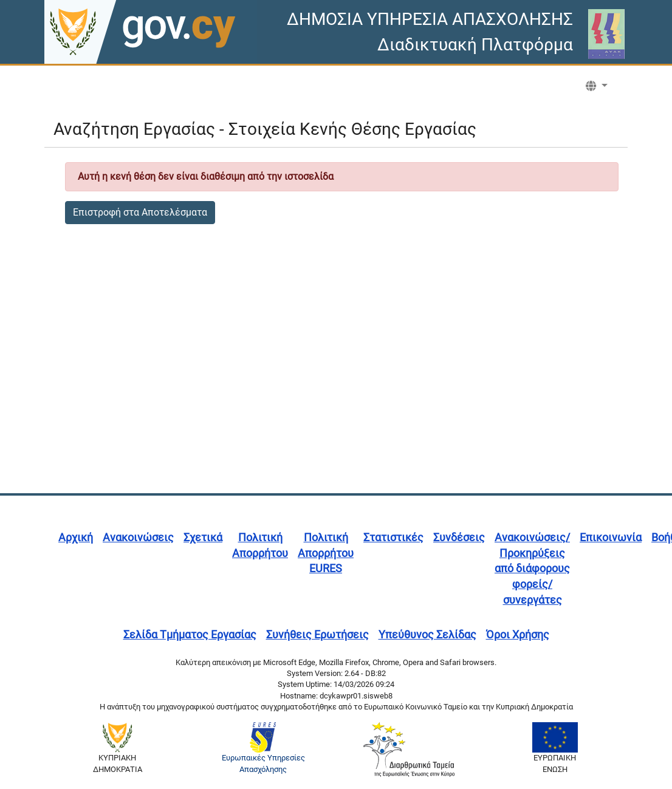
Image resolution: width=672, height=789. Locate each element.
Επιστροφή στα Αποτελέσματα (140, 212)
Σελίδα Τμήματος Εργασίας (190, 634)
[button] (597, 86)
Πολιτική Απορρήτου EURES (326, 553)
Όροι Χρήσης (518, 634)
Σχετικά (203, 537)
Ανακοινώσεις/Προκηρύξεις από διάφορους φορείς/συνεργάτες (532, 569)
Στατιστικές (393, 537)
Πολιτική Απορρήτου (260, 545)
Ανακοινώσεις (138, 537)
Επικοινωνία (611, 537)
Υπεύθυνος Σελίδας (427, 634)
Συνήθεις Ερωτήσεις (317, 634)
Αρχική (76, 537)
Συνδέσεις (459, 537)
